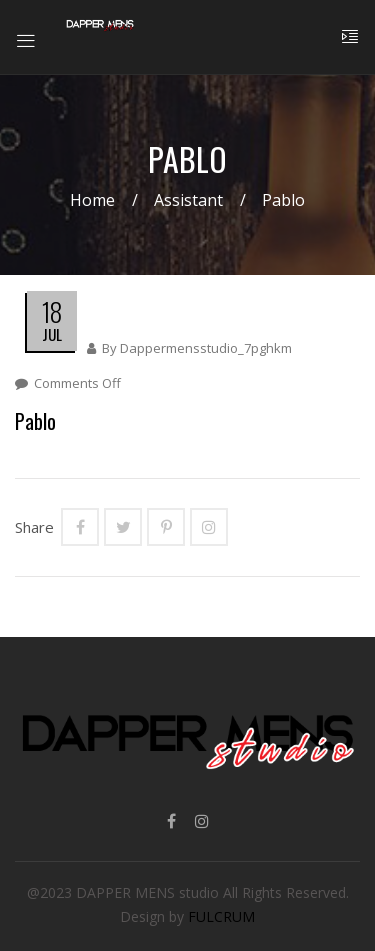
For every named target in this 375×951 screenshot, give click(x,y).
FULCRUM (221, 916)
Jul (52, 334)
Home (92, 200)
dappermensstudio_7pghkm (206, 348)
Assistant (188, 200)
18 (52, 311)
